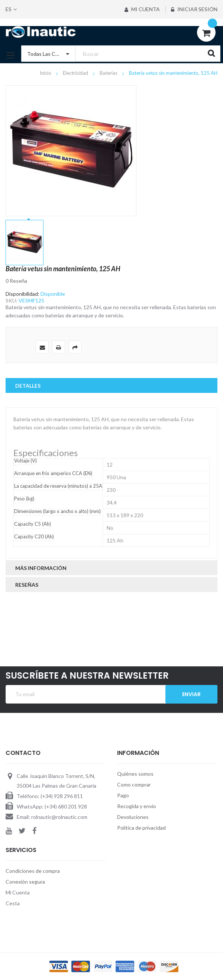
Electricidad (76, 73)
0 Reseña (16, 281)
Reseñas (27, 585)
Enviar (191, 694)
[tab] (111, 385)
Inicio (46, 73)
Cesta (13, 903)
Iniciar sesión (194, 9)
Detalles (28, 386)
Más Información (41, 568)
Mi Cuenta (141, 9)
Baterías (109, 73)
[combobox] (121, 54)
